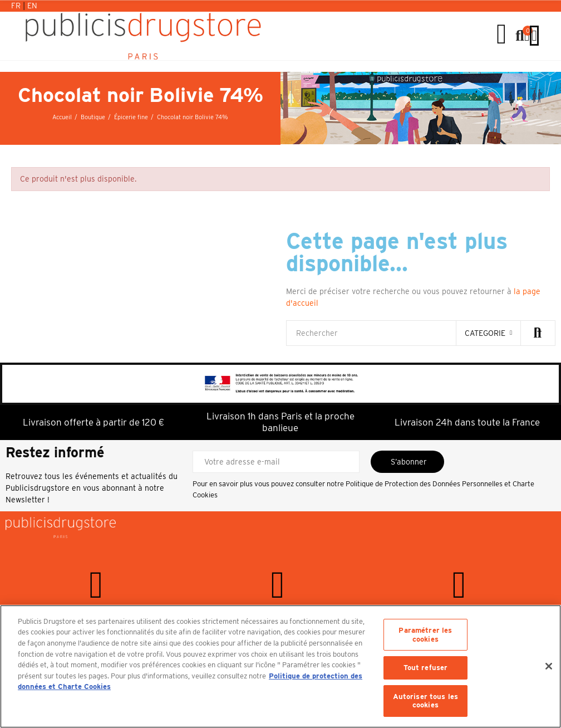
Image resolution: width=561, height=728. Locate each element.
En (32, 6)
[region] (280, 666)
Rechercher (538, 333)
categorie (485, 333)
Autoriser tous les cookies (425, 701)
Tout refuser (426, 668)
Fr (17, 6)
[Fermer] (549, 666)
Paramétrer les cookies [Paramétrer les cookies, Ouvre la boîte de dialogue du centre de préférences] (425, 635)
